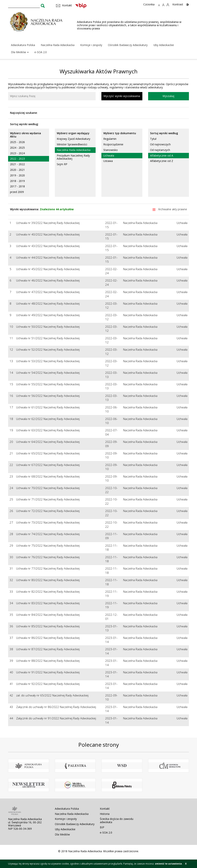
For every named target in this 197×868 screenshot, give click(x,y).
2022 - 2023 (17, 159)
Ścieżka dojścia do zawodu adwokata (117, 820)
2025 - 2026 (17, 142)
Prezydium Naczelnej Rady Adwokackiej (73, 157)
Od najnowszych (160, 144)
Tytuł (153, 139)
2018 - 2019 (17, 181)
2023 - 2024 (17, 153)
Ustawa (108, 161)
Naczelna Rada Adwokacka (58, 45)
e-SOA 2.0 (41, 52)
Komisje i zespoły (91, 45)
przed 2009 (17, 192)
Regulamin (110, 139)
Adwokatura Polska (23, 45)
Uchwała (109, 155)
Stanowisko (111, 150)
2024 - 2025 (17, 148)
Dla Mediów (20, 52)
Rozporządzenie (113, 144)
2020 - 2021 (17, 170)
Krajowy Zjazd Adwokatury (73, 139)
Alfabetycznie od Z (162, 161)
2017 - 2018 (17, 186)
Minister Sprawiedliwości (72, 144)
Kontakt (105, 809)
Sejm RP (62, 164)
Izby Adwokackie (164, 45)
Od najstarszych (160, 150)
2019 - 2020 (17, 175)
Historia (105, 814)
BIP (102, 827)
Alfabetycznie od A (162, 155)
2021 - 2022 (17, 164)
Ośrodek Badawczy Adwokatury (128, 45)
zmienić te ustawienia (168, 864)
